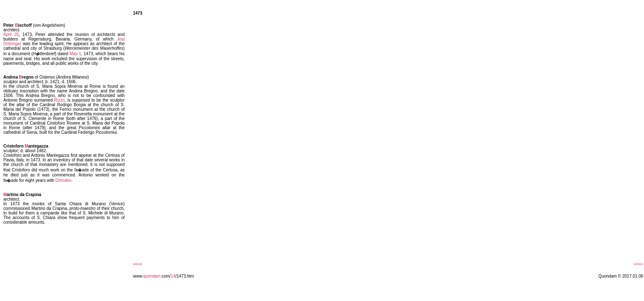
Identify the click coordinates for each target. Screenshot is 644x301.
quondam (152, 276)
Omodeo (64, 180)
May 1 (75, 54)
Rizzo (60, 100)
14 (173, 276)
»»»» (639, 264)
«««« (138, 264)
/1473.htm (184, 276)
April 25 (11, 34)
